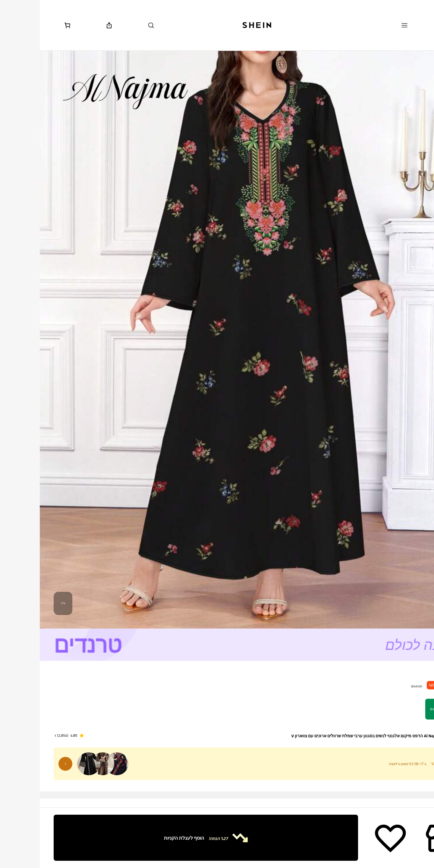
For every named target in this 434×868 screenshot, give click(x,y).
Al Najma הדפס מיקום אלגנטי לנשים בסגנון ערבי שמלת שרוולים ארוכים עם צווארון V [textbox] (326, 736)
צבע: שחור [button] (409, 771)
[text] (412, 684)
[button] (29, 735)
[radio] (399, 799)
